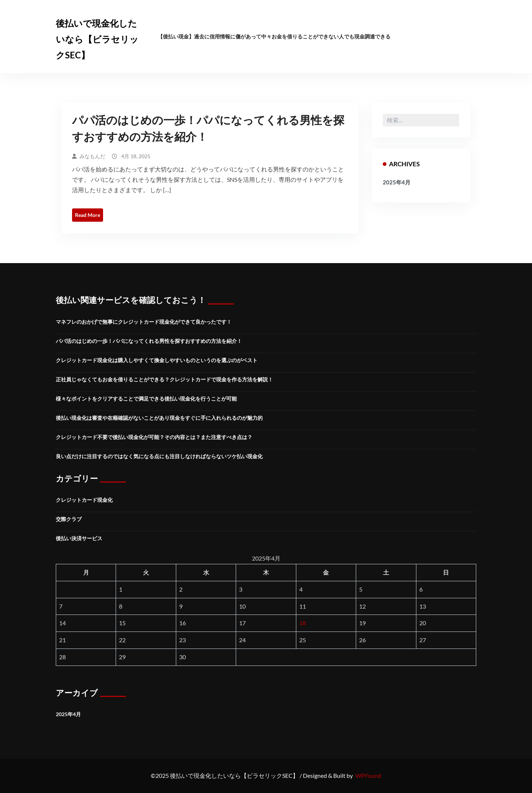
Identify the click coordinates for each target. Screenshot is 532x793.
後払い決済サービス (79, 538)
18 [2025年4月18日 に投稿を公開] (303, 623)
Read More (88, 215)
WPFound (368, 775)
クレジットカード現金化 (84, 500)
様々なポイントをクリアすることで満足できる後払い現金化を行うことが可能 (146, 399)
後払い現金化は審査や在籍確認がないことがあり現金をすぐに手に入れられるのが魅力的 (159, 418)
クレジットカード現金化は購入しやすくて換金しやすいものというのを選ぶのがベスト (157, 360)
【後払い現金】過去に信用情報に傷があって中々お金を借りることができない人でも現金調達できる (274, 36)
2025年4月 (397, 182)
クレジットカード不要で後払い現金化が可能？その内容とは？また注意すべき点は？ (154, 437)
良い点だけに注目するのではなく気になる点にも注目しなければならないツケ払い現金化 (159, 456)
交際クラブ (69, 519)
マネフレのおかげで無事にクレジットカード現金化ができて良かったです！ (144, 322)
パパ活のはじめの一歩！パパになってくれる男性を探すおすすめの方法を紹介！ (149, 341)
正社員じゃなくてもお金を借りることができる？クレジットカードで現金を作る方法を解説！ (164, 379)
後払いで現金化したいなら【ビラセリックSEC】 (97, 39)
